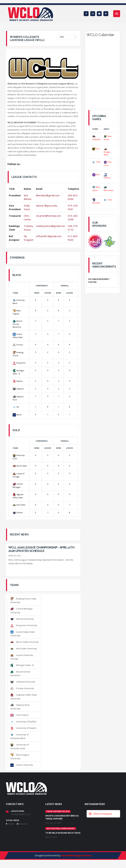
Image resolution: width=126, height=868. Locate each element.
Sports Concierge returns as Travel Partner (62, 817)
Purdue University (22, 688)
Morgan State (107, 152)
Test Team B (19, 715)
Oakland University (23, 682)
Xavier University (22, 765)
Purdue (18, 345)
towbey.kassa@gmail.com (50, 226)
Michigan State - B (22, 665)
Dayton (18, 381)
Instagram (22, 824)
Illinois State (20, 466)
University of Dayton (23, 728)
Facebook (10, 824)
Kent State (19, 505)
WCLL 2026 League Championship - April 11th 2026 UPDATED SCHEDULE (41, 549)
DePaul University (22, 619)
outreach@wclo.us (21, 814)
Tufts (96, 162)
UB (16, 407)
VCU (96, 149)
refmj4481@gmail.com (49, 236)
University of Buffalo (23, 722)
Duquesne (19, 363)
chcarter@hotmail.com (48, 216)
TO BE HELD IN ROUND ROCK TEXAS (63, 833)
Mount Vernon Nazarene (17, 324)
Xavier (17, 415)
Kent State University (24, 648)
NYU (96, 175)
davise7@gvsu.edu (47, 206)
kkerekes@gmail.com (48, 195)
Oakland (18, 389)
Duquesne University (24, 625)
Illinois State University (24, 642)
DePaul (18, 512)
